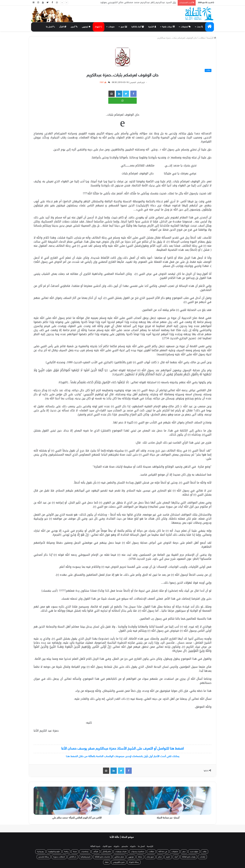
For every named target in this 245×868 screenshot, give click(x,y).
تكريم (168, 857)
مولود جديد (194, 852)
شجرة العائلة (95, 846)
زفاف (204, 852)
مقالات (202, 38)
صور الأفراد (107, 846)
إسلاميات (85, 852)
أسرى (74, 27)
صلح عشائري (119, 857)
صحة (75, 852)
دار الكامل (73, 857)
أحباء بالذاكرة (138, 27)
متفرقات (175, 852)
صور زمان (150, 857)
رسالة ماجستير (44, 857)
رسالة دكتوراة (134, 862)
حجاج (160, 857)
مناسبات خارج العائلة (102, 857)
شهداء (99, 27)
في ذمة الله (163, 852)
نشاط (140, 857)
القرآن (63, 27)
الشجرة (152, 27)
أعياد (176, 857)
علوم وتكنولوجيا (54, 852)
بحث (200, 27)
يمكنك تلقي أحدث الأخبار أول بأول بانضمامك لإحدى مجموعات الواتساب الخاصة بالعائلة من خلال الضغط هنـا (123, 756)
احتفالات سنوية (59, 857)
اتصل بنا (50, 27)
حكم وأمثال (107, 852)
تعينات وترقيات (121, 852)
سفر (184, 852)
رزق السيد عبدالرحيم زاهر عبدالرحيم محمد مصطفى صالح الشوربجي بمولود (138, 3)
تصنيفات (186, 27)
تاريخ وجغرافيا (86, 857)
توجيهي (86, 27)
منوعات (111, 27)
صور (124, 27)
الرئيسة (211, 38)
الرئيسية (150, 846)
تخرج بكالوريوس (119, 862)
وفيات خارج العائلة (189, 857)
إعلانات (202, 857)
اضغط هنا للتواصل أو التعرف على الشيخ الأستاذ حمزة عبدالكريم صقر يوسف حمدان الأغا (122, 749)
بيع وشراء (40, 852)
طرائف (96, 852)
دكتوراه (133, 846)
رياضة (66, 852)
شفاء (107, 862)
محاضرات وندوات (138, 852)
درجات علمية (168, 27)
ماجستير (125, 846)
